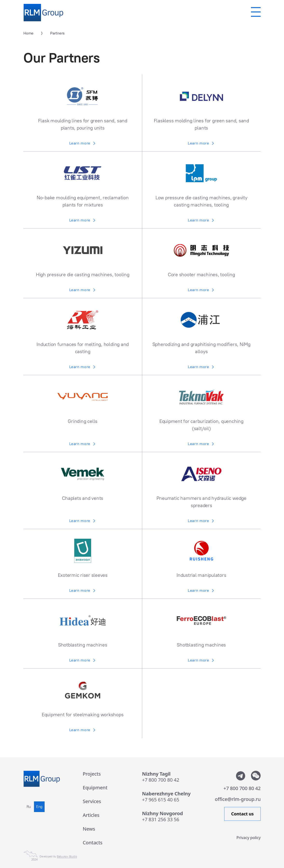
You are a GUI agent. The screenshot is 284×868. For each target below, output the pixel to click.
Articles (91, 815)
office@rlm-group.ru (238, 799)
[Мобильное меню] (256, 12)
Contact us (242, 814)
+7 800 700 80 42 (161, 780)
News (89, 829)
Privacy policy (249, 837)
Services (92, 801)
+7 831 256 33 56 (161, 819)
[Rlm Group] (43, 13)
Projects (92, 774)
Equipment (95, 788)
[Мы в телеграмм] (240, 776)
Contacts (93, 843)
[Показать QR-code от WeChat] (256, 776)
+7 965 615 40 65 (161, 800)
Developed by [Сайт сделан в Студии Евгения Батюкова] (58, 856)
